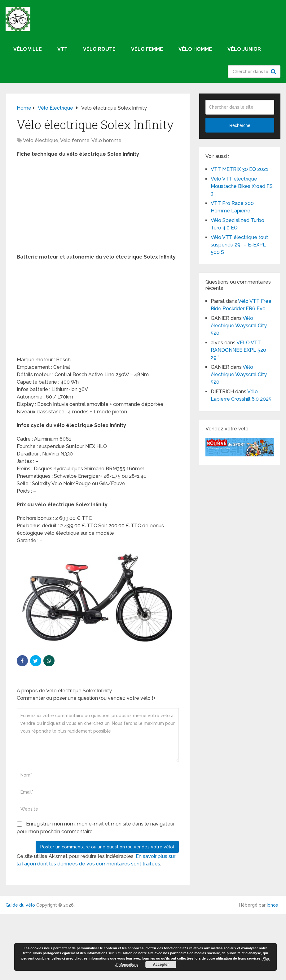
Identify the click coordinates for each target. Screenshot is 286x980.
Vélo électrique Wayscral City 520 (239, 326)
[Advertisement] (98, 207)
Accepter (161, 965)
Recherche (274, 72)
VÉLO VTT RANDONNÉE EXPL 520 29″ (238, 350)
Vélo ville (28, 49)
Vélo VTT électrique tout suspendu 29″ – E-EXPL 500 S (239, 245)
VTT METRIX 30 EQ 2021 (240, 169)
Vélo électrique (41, 140)
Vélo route (99, 49)
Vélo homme (195, 49)
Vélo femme (147, 49)
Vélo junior (244, 49)
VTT (62, 49)
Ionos (272, 905)
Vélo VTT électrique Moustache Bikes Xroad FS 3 (242, 186)
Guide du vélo (20, 905)
